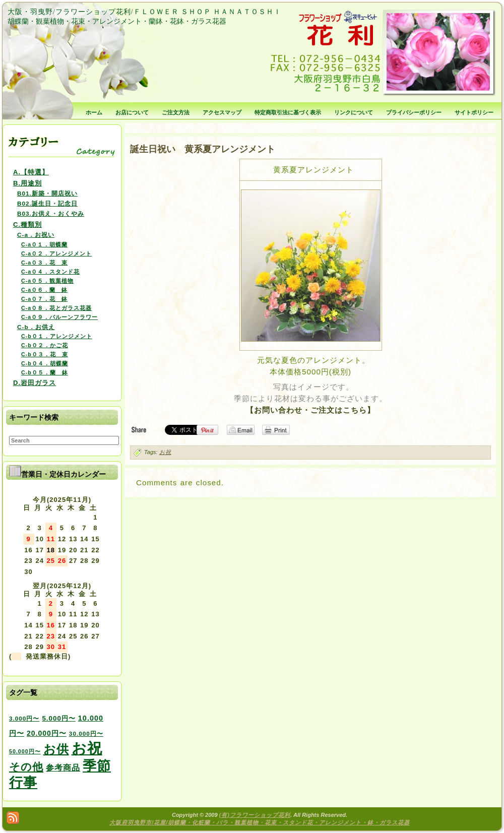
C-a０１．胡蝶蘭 (44, 244)
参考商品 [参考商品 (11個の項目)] (63, 767)
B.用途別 (27, 183)
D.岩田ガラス (35, 383)
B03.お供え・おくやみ (51, 213)
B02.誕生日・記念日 (47, 203)
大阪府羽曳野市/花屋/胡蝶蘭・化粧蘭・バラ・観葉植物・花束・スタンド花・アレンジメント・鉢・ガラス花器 (260, 822)
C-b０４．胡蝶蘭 (45, 363)
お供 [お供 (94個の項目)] (56, 749)
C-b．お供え (36, 327)
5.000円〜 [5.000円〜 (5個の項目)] (58, 718)
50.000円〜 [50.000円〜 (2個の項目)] (25, 751)
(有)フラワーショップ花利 (255, 815)
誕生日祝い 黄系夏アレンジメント (203, 149)
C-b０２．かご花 (45, 345)
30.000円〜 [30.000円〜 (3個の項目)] (86, 733)
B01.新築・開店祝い (47, 193)
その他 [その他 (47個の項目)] (26, 767)
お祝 (165, 452)
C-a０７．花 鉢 (44, 299)
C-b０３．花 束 (45, 354)
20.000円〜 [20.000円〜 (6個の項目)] (47, 733)
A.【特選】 (31, 172)
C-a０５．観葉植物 (47, 281)
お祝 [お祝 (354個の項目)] (87, 748)
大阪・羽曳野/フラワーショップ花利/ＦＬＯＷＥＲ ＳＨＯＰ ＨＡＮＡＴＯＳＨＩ (144, 12)
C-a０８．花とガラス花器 (56, 308)
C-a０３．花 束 (44, 263)
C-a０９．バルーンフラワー (59, 317)
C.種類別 (27, 225)
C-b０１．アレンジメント (57, 336)
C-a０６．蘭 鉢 (44, 290)
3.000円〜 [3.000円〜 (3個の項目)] (24, 718)
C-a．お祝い (36, 235)
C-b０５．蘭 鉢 (45, 372)
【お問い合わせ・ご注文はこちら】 (310, 410)
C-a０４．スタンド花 (50, 272)
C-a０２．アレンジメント (56, 253)
